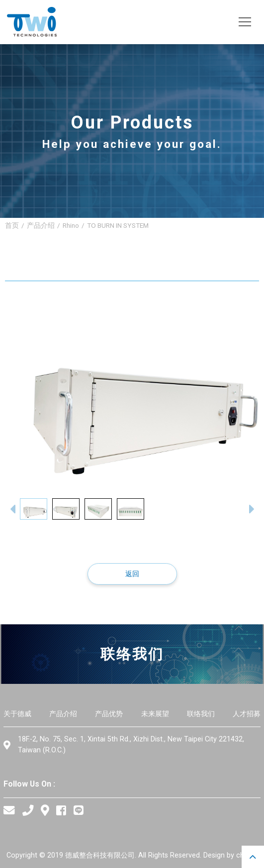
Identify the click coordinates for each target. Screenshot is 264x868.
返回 (132, 574)
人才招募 (247, 714)
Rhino (71, 225)
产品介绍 (41, 225)
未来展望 (155, 714)
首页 (12, 225)
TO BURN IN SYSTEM (118, 225)
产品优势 (109, 714)
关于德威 (17, 714)
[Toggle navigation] (245, 22)
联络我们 (201, 714)
